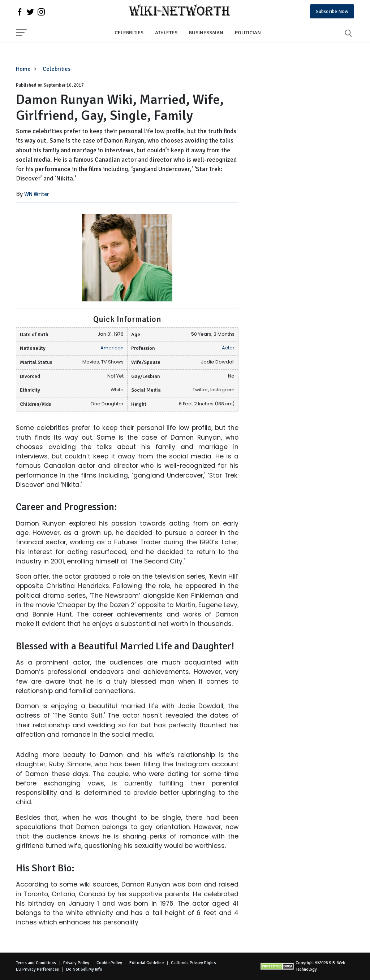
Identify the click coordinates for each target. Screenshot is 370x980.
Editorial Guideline (147, 963)
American (112, 348)
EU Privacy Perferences (37, 969)
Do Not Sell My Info (84, 969)
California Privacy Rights (193, 963)
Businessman (206, 32)
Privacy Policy (76, 963)
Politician (248, 32)
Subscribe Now (332, 11)
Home (23, 69)
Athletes (166, 32)
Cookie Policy (109, 963)
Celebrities (129, 32)
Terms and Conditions (36, 963)
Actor (228, 348)
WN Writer (37, 194)
